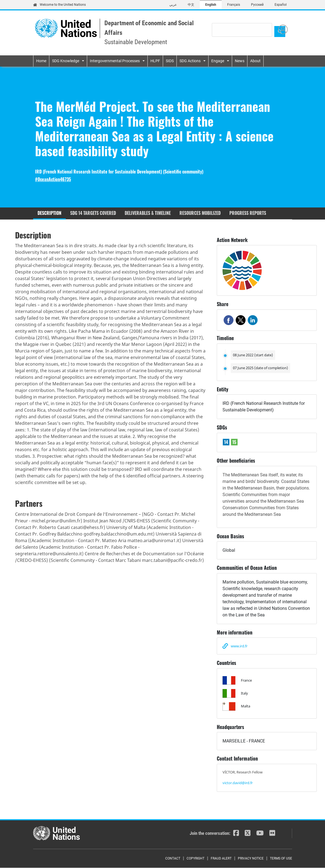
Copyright (196, 858)
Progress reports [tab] (248, 213)
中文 (191, 5)
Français (234, 5)
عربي (173, 5)
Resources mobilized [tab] (200, 213)
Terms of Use (281, 858)
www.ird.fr (239, 646)
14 (226, 442)
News (240, 61)
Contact (173, 858)
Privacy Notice (251, 858)
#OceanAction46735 (53, 179)
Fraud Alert (221, 858)
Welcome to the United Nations (59, 5)
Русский (257, 5)
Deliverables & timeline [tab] (148, 213)
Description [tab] (49, 213)
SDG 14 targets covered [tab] (93, 213)
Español (281, 5)
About (255, 61)
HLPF (155, 61)
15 (234, 442)
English (211, 5)
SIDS (170, 61)
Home (41, 61)
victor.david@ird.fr (238, 783)
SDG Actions (190, 61)
